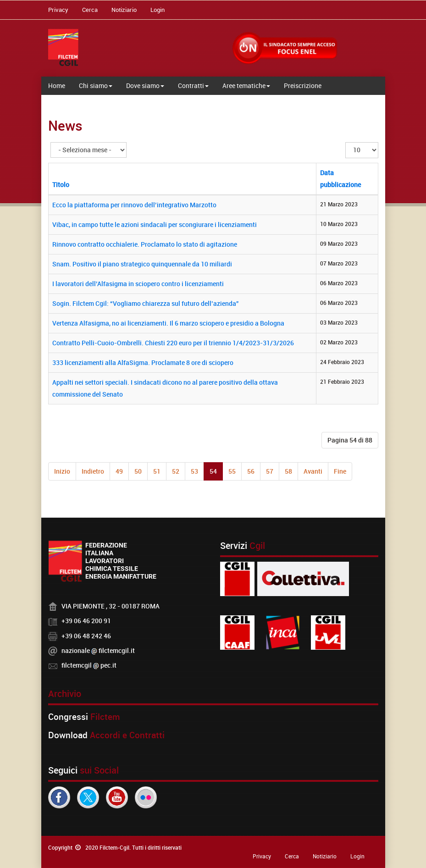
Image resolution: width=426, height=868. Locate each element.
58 (288, 471)
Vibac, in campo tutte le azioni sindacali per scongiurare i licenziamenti (155, 224)
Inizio (62, 471)
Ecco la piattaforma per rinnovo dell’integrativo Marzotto (134, 205)
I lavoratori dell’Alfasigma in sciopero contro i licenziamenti (138, 284)
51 (157, 471)
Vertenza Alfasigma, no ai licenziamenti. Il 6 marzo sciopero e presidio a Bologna (168, 323)
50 (138, 471)
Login (158, 10)
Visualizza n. (346, 142)
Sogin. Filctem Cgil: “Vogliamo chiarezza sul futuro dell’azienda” (146, 303)
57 (270, 471)
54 (213, 471)
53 (194, 471)
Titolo (61, 185)
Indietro (93, 471)
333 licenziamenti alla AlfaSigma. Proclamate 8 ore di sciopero (143, 362)
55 (232, 471)
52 (176, 471)
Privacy (58, 10)
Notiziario (124, 10)
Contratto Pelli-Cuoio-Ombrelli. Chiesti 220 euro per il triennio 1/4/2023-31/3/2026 (173, 343)
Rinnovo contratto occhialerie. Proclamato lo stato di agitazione (145, 244)
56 (251, 471)
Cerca (90, 10)
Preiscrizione (303, 86)
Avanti (313, 471)
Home (57, 86)
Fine (340, 471)
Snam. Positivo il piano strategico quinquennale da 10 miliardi (142, 264)
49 (119, 471)
